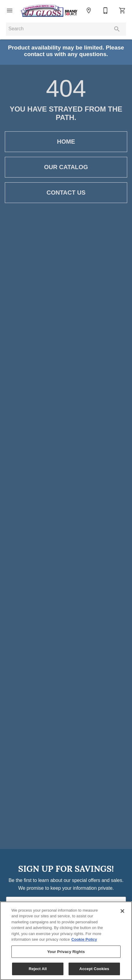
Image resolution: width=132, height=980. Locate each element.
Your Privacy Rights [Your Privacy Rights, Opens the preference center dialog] (66, 952)
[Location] (89, 10)
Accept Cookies (94, 969)
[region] (66, 941)
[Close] (122, 911)
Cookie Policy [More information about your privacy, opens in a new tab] (84, 939)
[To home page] (49, 11)
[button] (10, 10)
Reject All (38, 969)
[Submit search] (117, 29)
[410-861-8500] (106, 10)
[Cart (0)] (122, 10)
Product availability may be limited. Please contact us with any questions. (66, 51)
